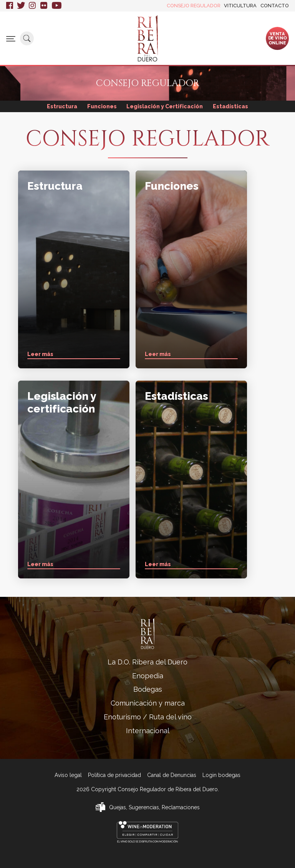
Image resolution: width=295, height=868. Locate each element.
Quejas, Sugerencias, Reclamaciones (154, 807)
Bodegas (148, 689)
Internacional (148, 731)
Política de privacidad (114, 775)
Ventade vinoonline (277, 38)
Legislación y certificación (61, 402)
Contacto (275, 6)
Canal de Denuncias (172, 775)
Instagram (33, 6)
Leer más (40, 354)
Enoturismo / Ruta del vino (148, 717)
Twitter (21, 6)
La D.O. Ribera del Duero (147, 662)
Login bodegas (221, 775)
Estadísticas (230, 106)
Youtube (57, 6)
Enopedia (148, 676)
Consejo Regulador (194, 6)
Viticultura (240, 6)
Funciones (102, 106)
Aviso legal (68, 775)
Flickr (44, 6)
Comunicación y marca (148, 703)
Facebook (10, 6)
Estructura (62, 106)
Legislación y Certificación (165, 106)
